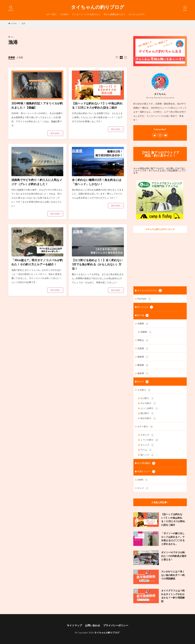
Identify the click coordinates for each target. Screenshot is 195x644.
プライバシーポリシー (116, 625)
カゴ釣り (147, 398)
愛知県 (143, 365)
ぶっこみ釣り (149, 408)
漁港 (23, 23)
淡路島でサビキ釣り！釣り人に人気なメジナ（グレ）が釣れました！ (37, 182)
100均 (143, 480)
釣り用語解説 (146, 463)
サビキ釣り (148, 403)
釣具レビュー (146, 472)
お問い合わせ (93, 625)
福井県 (143, 373)
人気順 (20, 57)
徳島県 (143, 357)
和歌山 (143, 340)
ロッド (143, 488)
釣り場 (143, 315)
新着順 (12, 57)
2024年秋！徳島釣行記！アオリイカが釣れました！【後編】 (37, 105)
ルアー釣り (51, 14)
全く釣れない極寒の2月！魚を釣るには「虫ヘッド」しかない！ (97, 182)
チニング (147, 445)
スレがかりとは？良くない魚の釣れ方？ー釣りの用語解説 (173, 575)
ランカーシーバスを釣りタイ (86, 14)
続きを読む (55, 133)
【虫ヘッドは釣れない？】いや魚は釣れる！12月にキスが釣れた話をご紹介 (97, 105)
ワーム (146, 450)
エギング (147, 435)
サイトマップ (74, 625)
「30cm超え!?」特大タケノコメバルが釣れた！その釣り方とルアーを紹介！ (37, 262)
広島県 (143, 349)
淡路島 (146, 332)
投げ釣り (147, 413)
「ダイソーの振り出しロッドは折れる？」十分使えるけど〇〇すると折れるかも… (173, 539)
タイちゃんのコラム (150, 291)
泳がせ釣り (148, 418)
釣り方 (143, 382)
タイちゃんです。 (137, 14)
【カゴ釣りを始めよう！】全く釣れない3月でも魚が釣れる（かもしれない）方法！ (97, 264)
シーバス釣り (149, 440)
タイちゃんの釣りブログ (98, 7)
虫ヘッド (147, 455)
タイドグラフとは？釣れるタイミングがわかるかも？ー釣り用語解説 (173, 596)
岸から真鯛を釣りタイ (114, 14)
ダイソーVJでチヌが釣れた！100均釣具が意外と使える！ (174, 556)
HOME (14, 23)
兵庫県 (143, 324)
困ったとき (145, 307)
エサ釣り (64, 14)
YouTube (144, 299)
